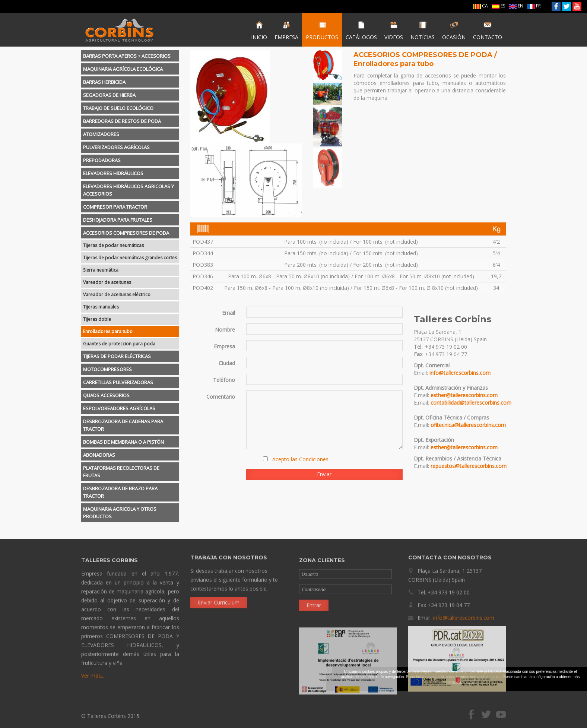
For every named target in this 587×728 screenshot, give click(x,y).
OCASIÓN (454, 31)
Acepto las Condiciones (300, 459)
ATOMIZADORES (101, 134)
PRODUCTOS (322, 31)
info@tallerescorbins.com (460, 373)
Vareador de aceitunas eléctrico (117, 295)
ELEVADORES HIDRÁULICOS (113, 173)
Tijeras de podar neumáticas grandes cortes (130, 258)
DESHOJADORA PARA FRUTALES (118, 220)
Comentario (221, 397)
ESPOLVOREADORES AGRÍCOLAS (119, 408)
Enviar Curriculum (219, 600)
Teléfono (224, 380)
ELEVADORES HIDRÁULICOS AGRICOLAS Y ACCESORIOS (128, 190)
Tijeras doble (97, 319)
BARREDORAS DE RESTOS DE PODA (122, 121)
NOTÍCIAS (423, 31)
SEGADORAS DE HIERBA (109, 95)
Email (229, 313)
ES (499, 6)
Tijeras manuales (101, 307)
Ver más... (93, 678)
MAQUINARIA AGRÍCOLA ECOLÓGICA (123, 69)
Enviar (324, 474)
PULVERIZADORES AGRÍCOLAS (116, 147)
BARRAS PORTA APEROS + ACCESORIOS (127, 56)
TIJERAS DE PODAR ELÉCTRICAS (117, 356)
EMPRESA (286, 31)
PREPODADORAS (102, 160)
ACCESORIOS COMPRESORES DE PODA (126, 233)
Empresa (224, 346)
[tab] (130, 56)
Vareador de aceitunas (107, 282)
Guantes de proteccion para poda (119, 344)
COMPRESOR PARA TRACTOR (115, 207)
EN (516, 6)
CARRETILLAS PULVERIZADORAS (118, 382)
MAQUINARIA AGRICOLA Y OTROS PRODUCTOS (120, 513)
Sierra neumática (101, 270)
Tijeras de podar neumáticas (113, 245)
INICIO (259, 31)
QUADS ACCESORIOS (106, 395)
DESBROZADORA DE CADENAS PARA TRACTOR (123, 425)
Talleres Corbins (119, 30)
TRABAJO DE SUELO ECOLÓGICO (118, 108)
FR (534, 6)
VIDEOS (394, 31)
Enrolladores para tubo (108, 331)
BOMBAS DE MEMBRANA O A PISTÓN (123, 442)
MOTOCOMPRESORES (107, 369)
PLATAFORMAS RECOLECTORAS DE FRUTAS (121, 472)
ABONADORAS (99, 455)
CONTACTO (488, 31)
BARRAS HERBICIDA (104, 82)
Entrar (314, 608)
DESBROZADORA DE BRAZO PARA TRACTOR (120, 492)
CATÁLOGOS (361, 31)
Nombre (225, 330)
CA (481, 6)
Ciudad (227, 363)
